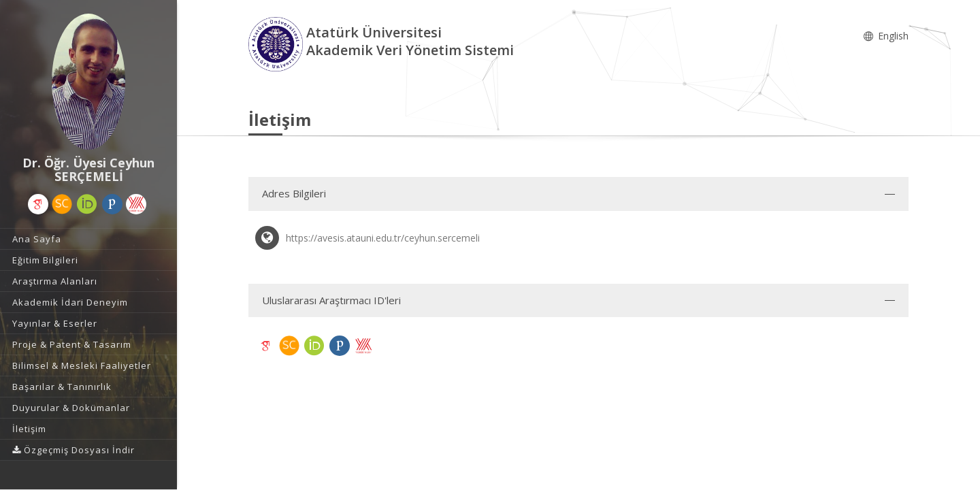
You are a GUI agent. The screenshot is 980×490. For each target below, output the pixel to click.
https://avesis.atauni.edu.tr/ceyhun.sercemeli (383, 238)
